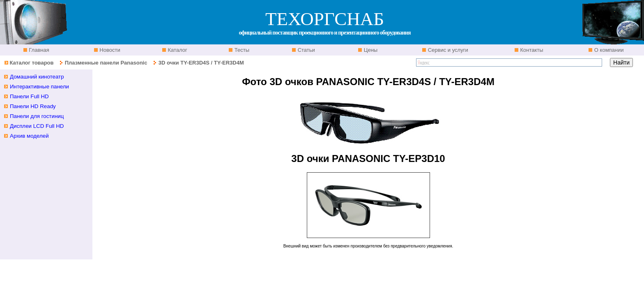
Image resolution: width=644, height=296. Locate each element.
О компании (608, 50)
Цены (370, 50)
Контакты (531, 50)
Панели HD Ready (33, 106)
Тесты (241, 50)
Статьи (306, 50)
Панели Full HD (29, 96)
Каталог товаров (31, 63)
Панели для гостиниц (37, 116)
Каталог (177, 50)
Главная (38, 50)
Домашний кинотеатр (37, 77)
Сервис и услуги (447, 50)
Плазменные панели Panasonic (106, 63)
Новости (109, 50)
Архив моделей (29, 136)
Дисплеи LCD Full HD (37, 126)
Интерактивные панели (39, 87)
